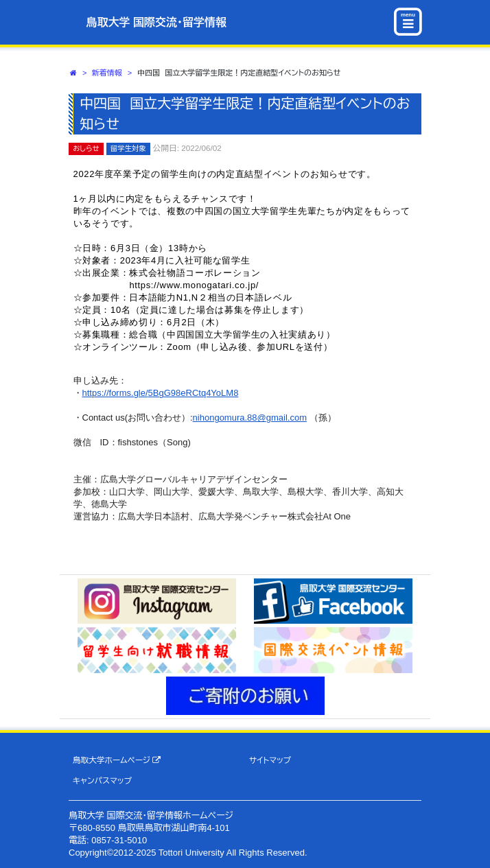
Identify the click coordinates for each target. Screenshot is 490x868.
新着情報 (107, 73)
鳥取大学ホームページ (117, 760)
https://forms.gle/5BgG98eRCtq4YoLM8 (161, 393)
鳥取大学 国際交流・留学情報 (156, 22)
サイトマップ (270, 760)
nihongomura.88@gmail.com (250, 418)
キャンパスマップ (102, 781)
